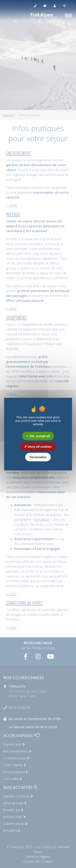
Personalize (38, 457)
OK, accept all (38, 436)
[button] (72, 6)
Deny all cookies (38, 446)
